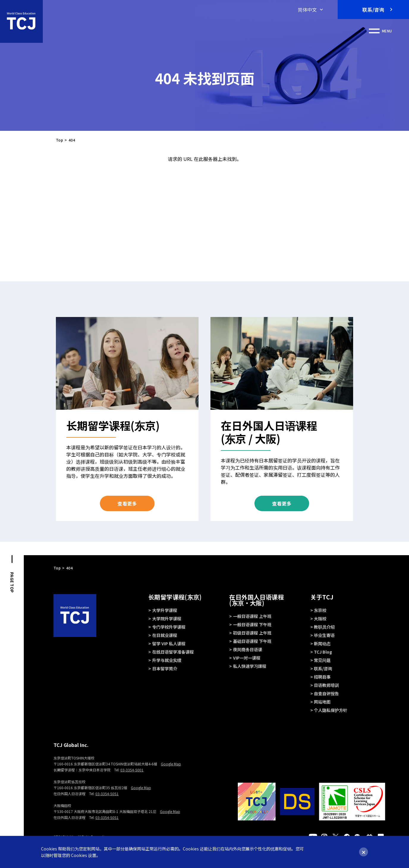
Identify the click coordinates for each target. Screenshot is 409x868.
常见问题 (322, 660)
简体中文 (307, 10)
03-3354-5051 (107, 794)
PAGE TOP (12, 582)
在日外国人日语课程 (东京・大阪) (257, 600)
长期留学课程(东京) (175, 597)
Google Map (171, 764)
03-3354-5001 (132, 770)
